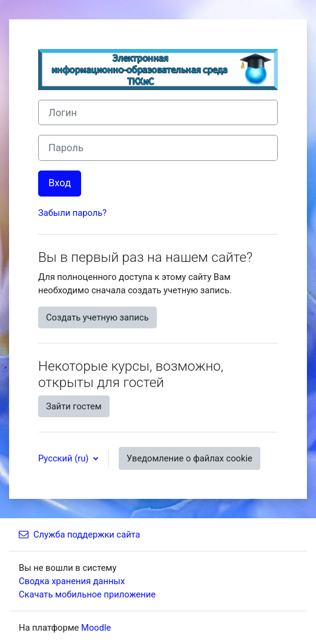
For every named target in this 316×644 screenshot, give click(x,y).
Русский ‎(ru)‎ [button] (64, 458)
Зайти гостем (74, 406)
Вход (60, 183)
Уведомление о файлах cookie (189, 458)
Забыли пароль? (72, 213)
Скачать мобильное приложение (87, 594)
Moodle (96, 628)
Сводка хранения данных (72, 581)
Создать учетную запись (97, 317)
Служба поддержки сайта (80, 535)
